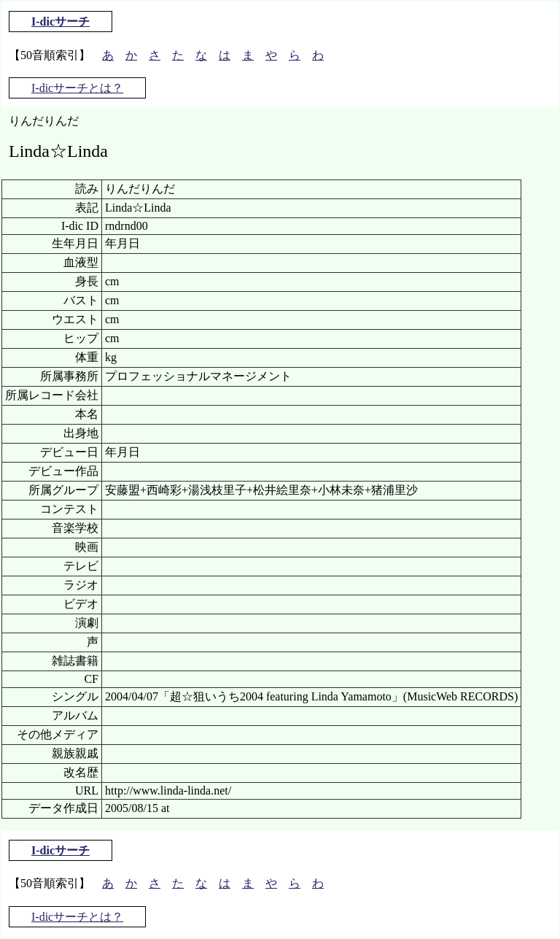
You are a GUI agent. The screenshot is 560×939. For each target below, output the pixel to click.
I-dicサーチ (61, 22)
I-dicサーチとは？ (77, 88)
